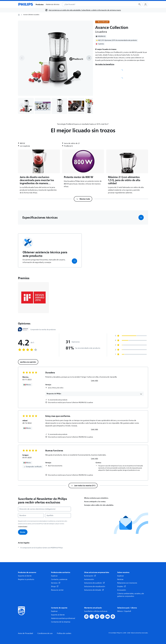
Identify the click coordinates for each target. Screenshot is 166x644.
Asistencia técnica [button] (53, 4)
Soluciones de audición (94, 583)
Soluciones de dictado (94, 590)
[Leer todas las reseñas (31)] (83, 485)
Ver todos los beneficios (105, 64)
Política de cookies (64, 633)
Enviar (23, 532)
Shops (55, 586)
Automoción (89, 579)
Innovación (122, 590)
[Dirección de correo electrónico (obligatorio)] (44, 509)
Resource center (57, 590)
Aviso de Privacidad (25, 633)
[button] (43, 106)
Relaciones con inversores (127, 583)
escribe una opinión (28, 362)
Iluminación (90, 576)
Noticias (120, 579)
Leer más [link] (94, 381)
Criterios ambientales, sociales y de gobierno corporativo (131, 595)
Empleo (122, 586)
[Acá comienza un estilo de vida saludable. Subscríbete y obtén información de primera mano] (83, 10)
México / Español (124, 611)
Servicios (56, 583)
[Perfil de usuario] (145, 4)
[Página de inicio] (25, 4)
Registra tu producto (26, 579)
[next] (89, 58)
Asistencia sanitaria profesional (63, 618)
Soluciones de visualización (95, 586)
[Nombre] (31, 515)
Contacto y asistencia (59, 579)
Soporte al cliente (25, 576)
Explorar (54, 576)
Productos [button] (40, 4)
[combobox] (97, 4)
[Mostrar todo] (83, 199)
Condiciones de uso (45, 633)
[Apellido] (58, 515)
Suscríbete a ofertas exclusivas (96, 611)
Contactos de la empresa (61, 622)
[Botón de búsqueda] (140, 4)
